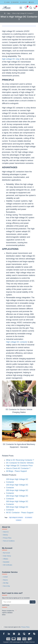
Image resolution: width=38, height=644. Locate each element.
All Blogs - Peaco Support (16, 471)
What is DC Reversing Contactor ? (20, 460)
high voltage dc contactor (16, 517)
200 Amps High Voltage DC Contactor (17, 492)
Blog (9, 13)
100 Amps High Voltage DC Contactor (17, 481)
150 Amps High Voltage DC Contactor (17, 486)
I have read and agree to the (16, 627)
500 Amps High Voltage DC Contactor (17, 508)
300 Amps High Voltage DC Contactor (17, 503)
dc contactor (29, 517)
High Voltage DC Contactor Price (19, 466)
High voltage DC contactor (17, 342)
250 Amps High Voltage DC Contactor (17, 497)
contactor (19, 520)
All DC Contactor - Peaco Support (20, 513)
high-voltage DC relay (11, 59)
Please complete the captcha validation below (8, 613)
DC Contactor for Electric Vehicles (20, 463)
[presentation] (16, 620)
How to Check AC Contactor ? (18, 468)
